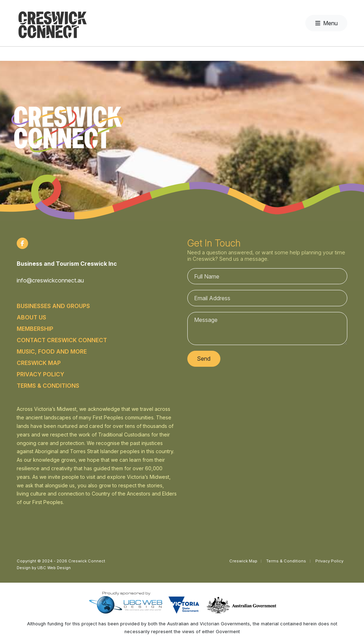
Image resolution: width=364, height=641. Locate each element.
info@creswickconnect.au (50, 280)
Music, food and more (52, 351)
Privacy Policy (41, 374)
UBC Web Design (54, 568)
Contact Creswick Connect (62, 340)
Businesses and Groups (53, 306)
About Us (31, 317)
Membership (35, 329)
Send (204, 359)
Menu (326, 23)
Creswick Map (39, 363)
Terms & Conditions (48, 386)
